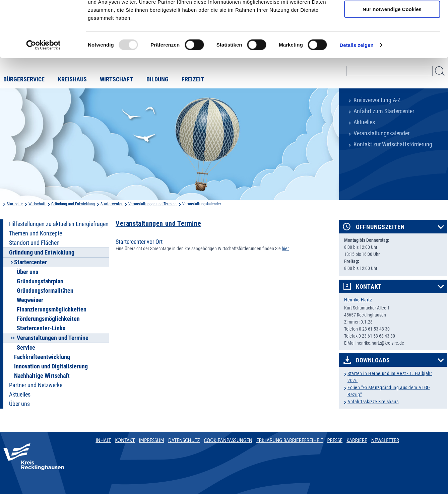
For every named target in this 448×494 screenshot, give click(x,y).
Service (26, 348)
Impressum (151, 440)
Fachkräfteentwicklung (42, 357)
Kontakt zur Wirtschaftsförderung (393, 144)
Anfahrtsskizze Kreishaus (373, 402)
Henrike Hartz (358, 300)
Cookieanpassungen (228, 440)
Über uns (27, 272)
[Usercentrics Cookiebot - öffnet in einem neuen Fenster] (43, 92)
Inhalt (103, 440)
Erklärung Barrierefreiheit (290, 440)
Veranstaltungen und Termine (152, 204)
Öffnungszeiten (380, 227)
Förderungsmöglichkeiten (48, 319)
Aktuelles (364, 122)
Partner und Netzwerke (36, 385)
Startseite (15, 204)
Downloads (373, 360)
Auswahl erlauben (392, 36)
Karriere (357, 440)
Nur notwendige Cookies (392, 56)
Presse (335, 440)
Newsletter (385, 440)
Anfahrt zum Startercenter (384, 111)
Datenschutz (184, 440)
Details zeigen (356, 92)
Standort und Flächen (34, 243)
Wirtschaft (37, 204)
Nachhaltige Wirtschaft (42, 376)
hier (285, 249)
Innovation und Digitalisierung (51, 366)
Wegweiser (30, 300)
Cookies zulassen (392, 17)
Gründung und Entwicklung (73, 204)
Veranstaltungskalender (381, 133)
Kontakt (369, 287)
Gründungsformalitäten (45, 291)
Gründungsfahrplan (40, 281)
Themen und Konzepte (36, 233)
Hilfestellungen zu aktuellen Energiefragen (59, 224)
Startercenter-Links (41, 328)
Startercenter (112, 204)
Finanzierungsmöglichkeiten (52, 309)
